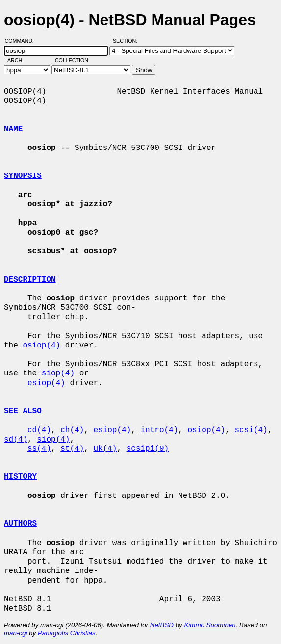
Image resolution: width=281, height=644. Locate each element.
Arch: (20, 60)
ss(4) (39, 449)
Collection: (72, 60)
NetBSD (162, 625)
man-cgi (15, 633)
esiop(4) (46, 383)
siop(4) (58, 373)
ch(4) (72, 430)
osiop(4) (41, 346)
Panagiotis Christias (67, 633)
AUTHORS (20, 524)
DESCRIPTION (30, 280)
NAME (13, 129)
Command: (22, 41)
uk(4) (105, 449)
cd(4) (39, 430)
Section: (127, 41)
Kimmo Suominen (210, 625)
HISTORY (20, 477)
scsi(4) (251, 430)
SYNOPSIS (23, 176)
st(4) (72, 449)
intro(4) (159, 430)
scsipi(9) (148, 449)
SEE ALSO (23, 411)
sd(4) (16, 440)
